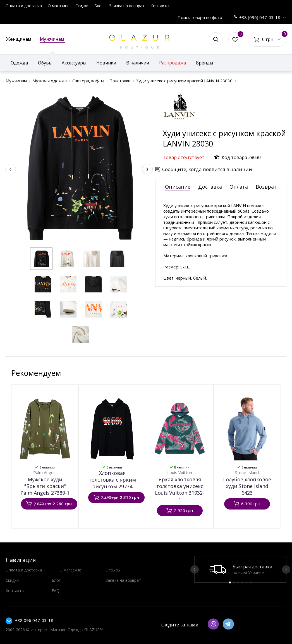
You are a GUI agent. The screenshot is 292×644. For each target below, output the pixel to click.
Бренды (204, 63)
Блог (99, 6)
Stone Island (247, 472)
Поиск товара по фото (200, 17)
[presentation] (11, 169)
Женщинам (19, 39)
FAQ (56, 591)
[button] (41, 259)
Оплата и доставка (24, 6)
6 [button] (251, 582)
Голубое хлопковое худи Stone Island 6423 (247, 486)
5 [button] (247, 582)
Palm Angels (45, 472)
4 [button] (242, 582)
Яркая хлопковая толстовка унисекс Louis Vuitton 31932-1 (180, 489)
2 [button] (234, 582)
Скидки (82, 6)
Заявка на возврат (127, 6)
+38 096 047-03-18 (34, 620)
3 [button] (238, 582)
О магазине (59, 6)
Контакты (160, 6)
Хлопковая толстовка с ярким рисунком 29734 (112, 480)
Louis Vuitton (180, 472)
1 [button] (230, 582)
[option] (240, 569)
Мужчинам (52, 40)
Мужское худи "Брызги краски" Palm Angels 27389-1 (45, 486)
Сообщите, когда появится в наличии (207, 169)
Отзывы (113, 570)
